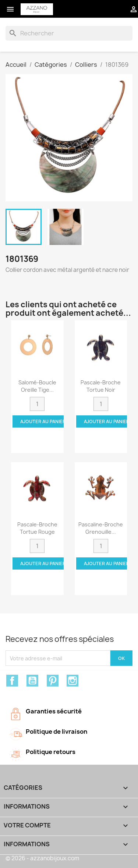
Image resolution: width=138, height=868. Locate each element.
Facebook (12, 681)
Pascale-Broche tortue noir (101, 386)
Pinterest (53, 681)
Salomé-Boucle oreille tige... (37, 386)
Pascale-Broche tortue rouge (37, 528)
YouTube (32, 681)
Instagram (72, 681)
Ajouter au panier (43, 421)
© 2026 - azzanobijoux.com (42, 858)
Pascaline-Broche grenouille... (101, 528)
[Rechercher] (69, 33)
